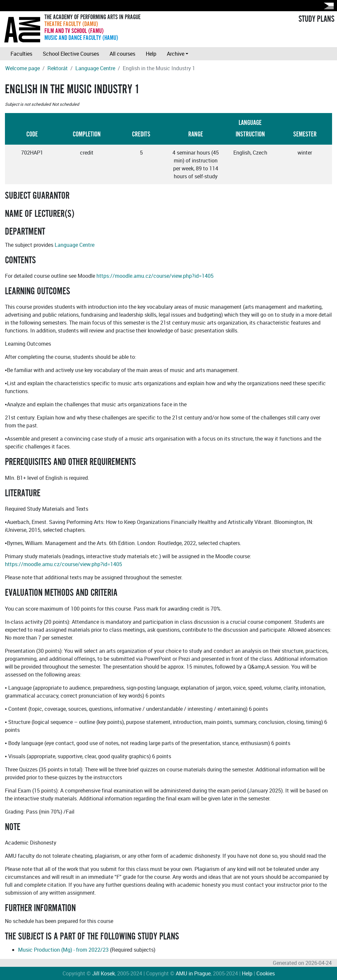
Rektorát (58, 68)
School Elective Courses (71, 54)
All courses (122, 54)
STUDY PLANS (316, 19)
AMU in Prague (193, 973)
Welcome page (23, 68)
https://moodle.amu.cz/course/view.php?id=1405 (155, 276)
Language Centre (95, 68)
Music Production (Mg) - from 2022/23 (63, 950)
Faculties (21, 54)
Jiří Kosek (104, 973)
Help (151, 54)
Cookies (266, 973)
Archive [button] (176, 54)
